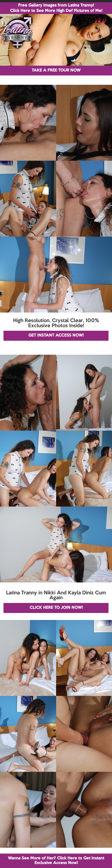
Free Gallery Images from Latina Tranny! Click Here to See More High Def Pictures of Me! (56, 8)
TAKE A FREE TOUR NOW (56, 70)
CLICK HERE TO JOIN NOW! (56, 608)
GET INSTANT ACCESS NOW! (56, 335)
